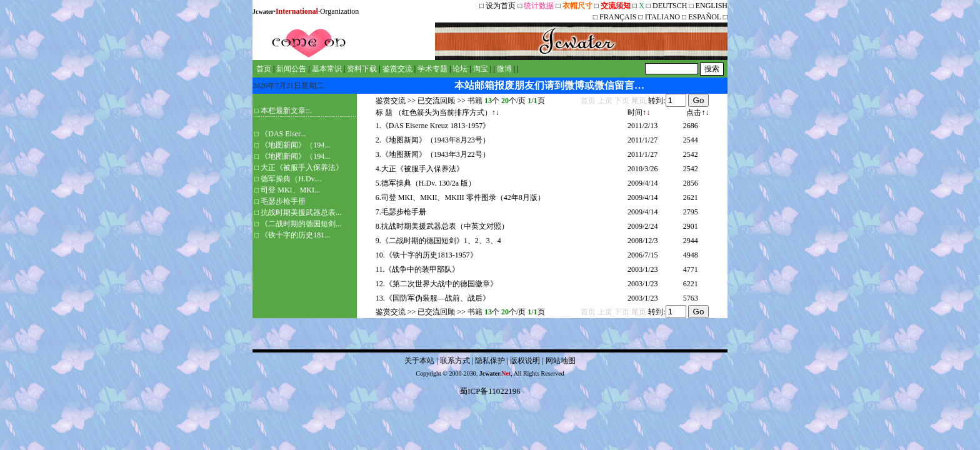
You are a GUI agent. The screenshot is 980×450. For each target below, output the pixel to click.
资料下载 (362, 69)
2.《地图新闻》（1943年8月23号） (433, 140)
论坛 (460, 69)
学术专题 (432, 69)
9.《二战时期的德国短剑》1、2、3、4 (438, 241)
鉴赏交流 (397, 69)
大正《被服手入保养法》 (302, 167)
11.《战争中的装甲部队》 (418, 269)
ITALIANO (662, 17)
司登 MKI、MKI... (290, 190)
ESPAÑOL (704, 17)
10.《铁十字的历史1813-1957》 (427, 255)
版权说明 (525, 361)
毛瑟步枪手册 (283, 201)
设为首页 (501, 6)
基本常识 (327, 69)
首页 (264, 69)
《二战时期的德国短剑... (301, 224)
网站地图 (561, 361)
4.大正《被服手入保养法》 (420, 169)
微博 (504, 69)
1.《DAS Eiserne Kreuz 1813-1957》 (433, 126)
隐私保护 (490, 361)
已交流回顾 (436, 101)
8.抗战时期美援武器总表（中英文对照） (442, 226)
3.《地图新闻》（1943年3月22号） (433, 154)
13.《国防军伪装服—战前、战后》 (433, 298)
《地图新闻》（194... (295, 145)
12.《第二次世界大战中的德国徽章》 (437, 284)
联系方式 (455, 361)
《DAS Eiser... (283, 134)
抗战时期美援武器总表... (301, 212)
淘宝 (481, 69)
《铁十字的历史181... (295, 235)
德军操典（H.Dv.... (291, 179)
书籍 (475, 101)
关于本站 (419, 361)
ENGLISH (712, 6)
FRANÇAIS (618, 17)
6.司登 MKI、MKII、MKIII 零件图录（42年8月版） (460, 197)
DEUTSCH (671, 6)
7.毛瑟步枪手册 (401, 212)
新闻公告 (291, 69)
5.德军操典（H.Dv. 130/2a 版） (426, 183)
